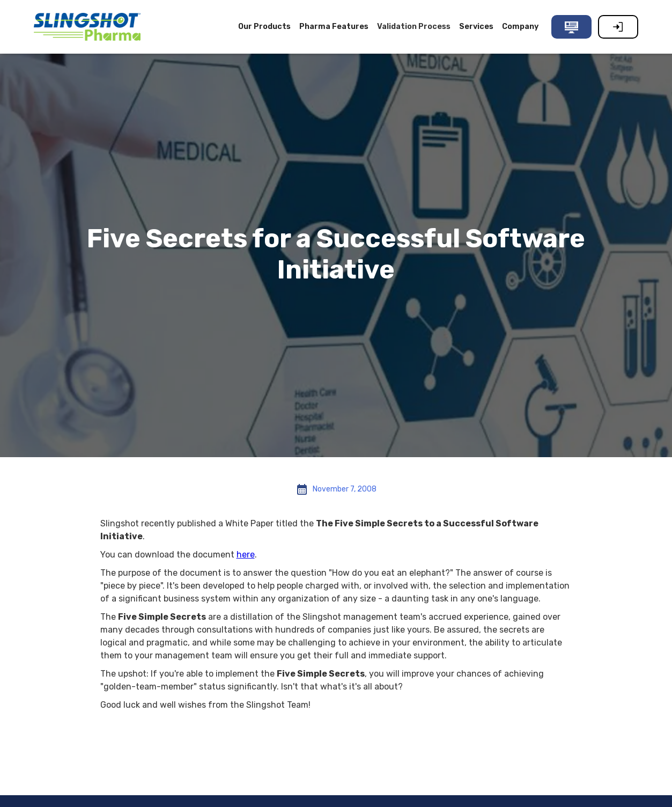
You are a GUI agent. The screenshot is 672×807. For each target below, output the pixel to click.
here (246, 555)
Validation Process (414, 27)
